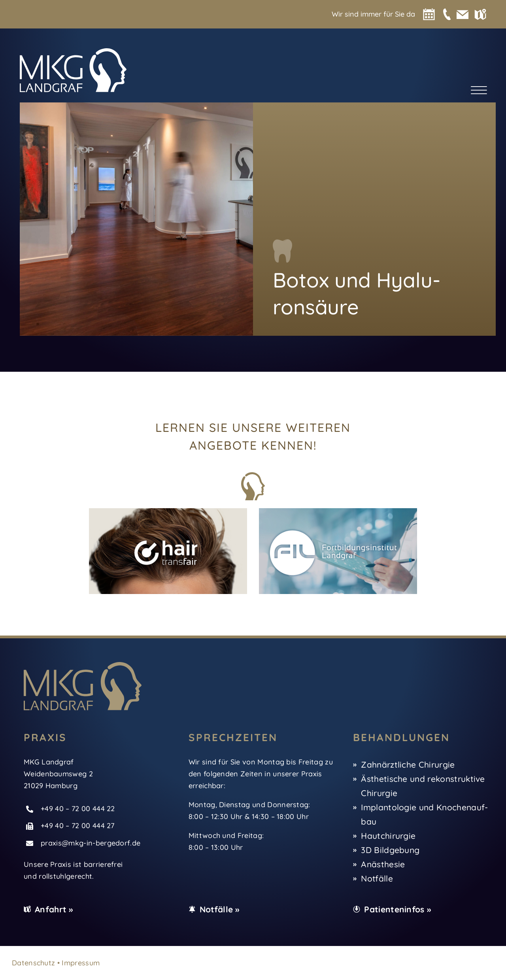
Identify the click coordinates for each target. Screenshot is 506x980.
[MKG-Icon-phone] (447, 12)
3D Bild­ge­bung (390, 850)
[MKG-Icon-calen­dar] (429, 12)
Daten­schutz (33, 963)
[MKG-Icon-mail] (463, 13)
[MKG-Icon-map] (480, 13)
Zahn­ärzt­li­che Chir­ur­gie (408, 764)
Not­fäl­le (377, 878)
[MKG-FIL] (338, 512)
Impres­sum (81, 963)
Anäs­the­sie (383, 864)
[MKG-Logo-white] (73, 52)
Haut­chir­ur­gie (388, 836)
